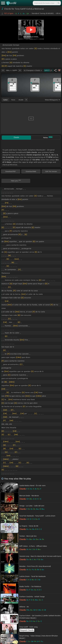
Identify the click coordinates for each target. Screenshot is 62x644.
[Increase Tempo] (20, 70)
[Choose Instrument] (26, 100)
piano (13, 100)
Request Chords (27, 630)
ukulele (21, 100)
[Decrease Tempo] (3, 70)
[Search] (58, 3)
